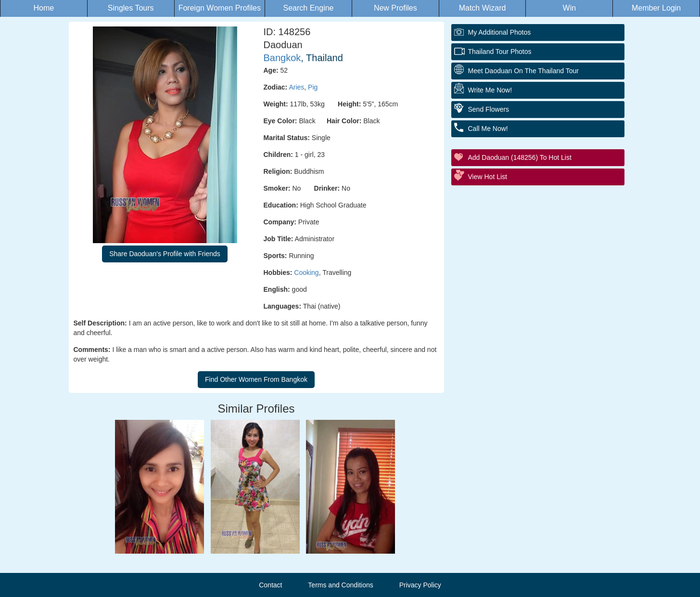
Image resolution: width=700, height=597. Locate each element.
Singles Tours (131, 8)
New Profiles (395, 8)
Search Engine (309, 8)
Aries (296, 87)
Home (44, 8)
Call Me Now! (488, 129)
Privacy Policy (420, 585)
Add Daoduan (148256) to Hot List (520, 157)
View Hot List (488, 177)
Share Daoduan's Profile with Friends (165, 254)
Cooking (306, 273)
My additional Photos (500, 32)
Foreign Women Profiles (220, 8)
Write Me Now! (490, 90)
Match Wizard (483, 8)
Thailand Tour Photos (500, 52)
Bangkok (282, 58)
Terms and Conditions (340, 585)
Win (570, 8)
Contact (270, 585)
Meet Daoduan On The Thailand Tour (523, 71)
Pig (313, 87)
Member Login (656, 8)
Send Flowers (489, 109)
